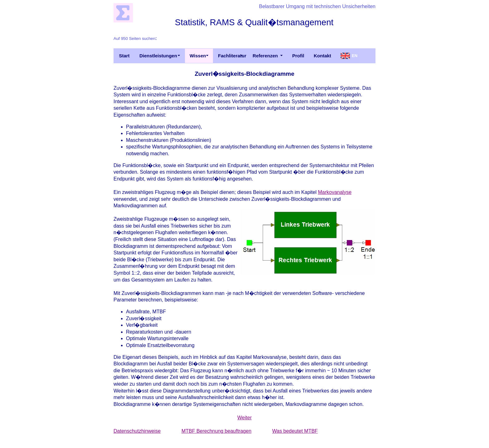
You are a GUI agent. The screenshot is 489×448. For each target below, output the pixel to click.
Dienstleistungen (158, 56)
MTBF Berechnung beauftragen (216, 431)
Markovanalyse (335, 192)
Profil (298, 56)
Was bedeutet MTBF (295, 431)
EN (355, 56)
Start (124, 56)
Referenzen (265, 56)
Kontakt (322, 56)
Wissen (198, 56)
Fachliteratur (232, 56)
